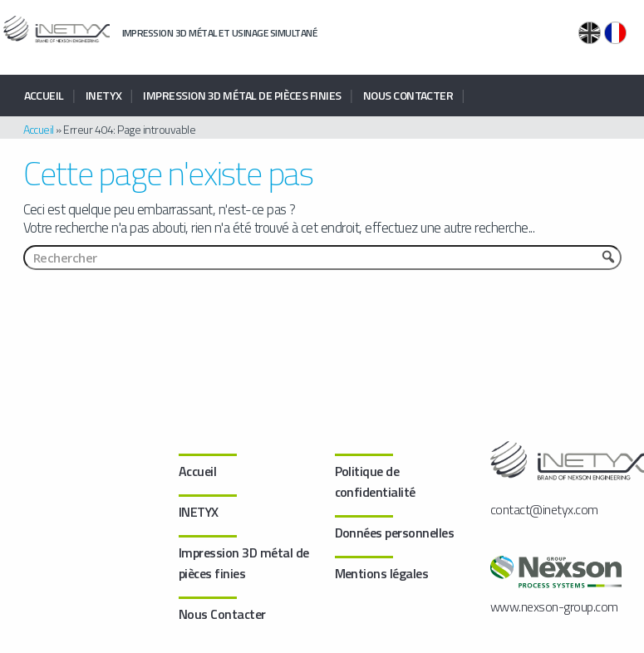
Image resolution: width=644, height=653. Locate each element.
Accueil (44, 95)
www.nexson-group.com (554, 606)
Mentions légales (382, 573)
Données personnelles (395, 533)
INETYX (104, 95)
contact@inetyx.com (544, 509)
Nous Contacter (408, 95)
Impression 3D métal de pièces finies (242, 95)
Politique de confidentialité (375, 481)
